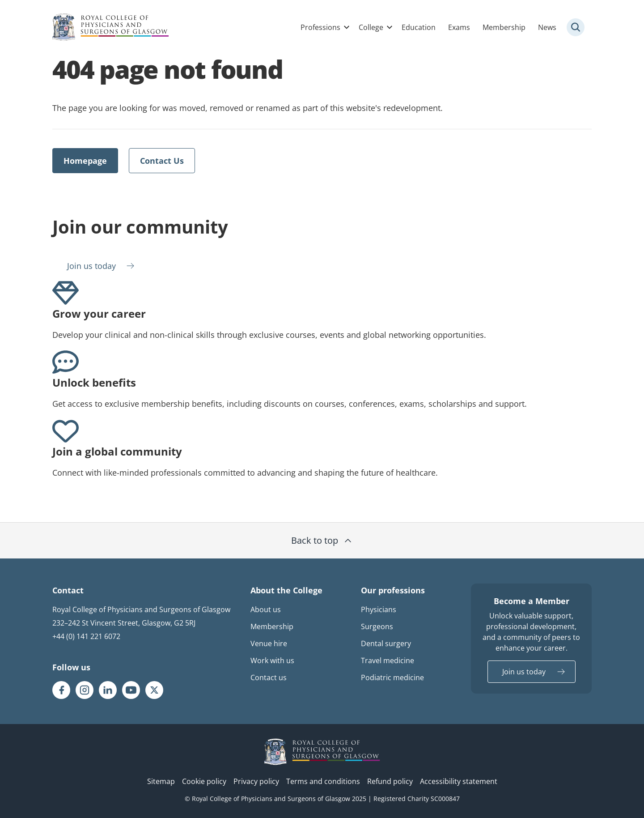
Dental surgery (386, 643)
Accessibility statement (459, 781)
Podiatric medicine (392, 677)
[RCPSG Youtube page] (131, 690)
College (371, 27)
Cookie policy (204, 781)
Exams (459, 27)
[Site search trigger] (576, 27)
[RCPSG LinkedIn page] (108, 690)
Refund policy (390, 781)
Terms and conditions (323, 781)
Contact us (269, 677)
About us (266, 609)
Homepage (85, 161)
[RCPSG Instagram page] (85, 690)
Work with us (272, 660)
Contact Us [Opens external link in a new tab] (162, 161)
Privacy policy (256, 781)
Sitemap (161, 781)
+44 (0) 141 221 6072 (86, 636)
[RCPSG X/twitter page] (154, 690)
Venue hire (269, 643)
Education (419, 27)
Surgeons (377, 626)
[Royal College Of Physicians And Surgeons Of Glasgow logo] (110, 27)
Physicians (379, 609)
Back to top (322, 540)
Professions (320, 27)
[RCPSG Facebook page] (61, 690)
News (547, 27)
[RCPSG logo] (322, 752)
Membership (504, 27)
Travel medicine (388, 660)
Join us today (91, 266)
